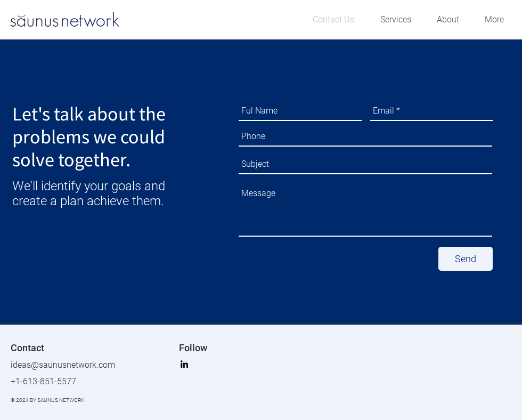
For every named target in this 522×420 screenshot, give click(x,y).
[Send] (466, 259)
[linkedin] (184, 364)
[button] (391, 20)
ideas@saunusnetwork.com (63, 365)
